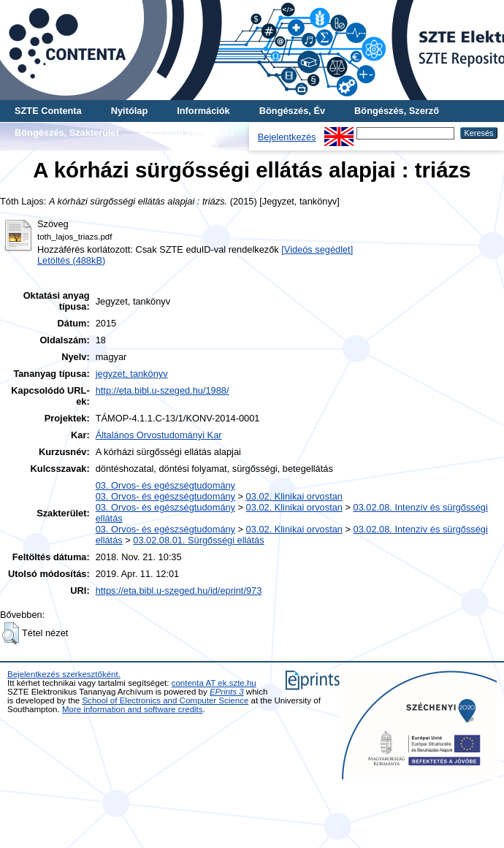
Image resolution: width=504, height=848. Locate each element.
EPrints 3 (227, 692)
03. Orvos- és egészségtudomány (165, 485)
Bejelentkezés (287, 137)
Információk (203, 111)
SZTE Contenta (48, 111)
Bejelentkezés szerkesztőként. (64, 674)
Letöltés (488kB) (71, 260)
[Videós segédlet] (317, 249)
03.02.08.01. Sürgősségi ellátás (198, 540)
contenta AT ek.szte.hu (214, 683)
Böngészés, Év (292, 111)
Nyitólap (129, 111)
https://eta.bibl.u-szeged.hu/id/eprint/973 (179, 591)
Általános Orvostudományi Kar (159, 435)
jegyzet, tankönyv (132, 374)
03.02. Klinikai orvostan (294, 496)
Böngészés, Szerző (397, 111)
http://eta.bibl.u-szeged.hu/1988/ (163, 390)
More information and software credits (133, 709)
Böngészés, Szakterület (67, 133)
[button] (11, 633)
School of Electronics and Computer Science (165, 700)
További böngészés (191, 133)
